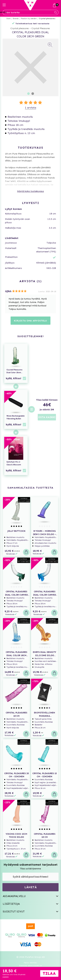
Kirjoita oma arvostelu (30, 321)
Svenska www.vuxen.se (31, 966)
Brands (16, 19)
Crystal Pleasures (41, 28)
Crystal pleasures (47, 19)
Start (9, 19)
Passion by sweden (29, 19)
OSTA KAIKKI (47, 417)
